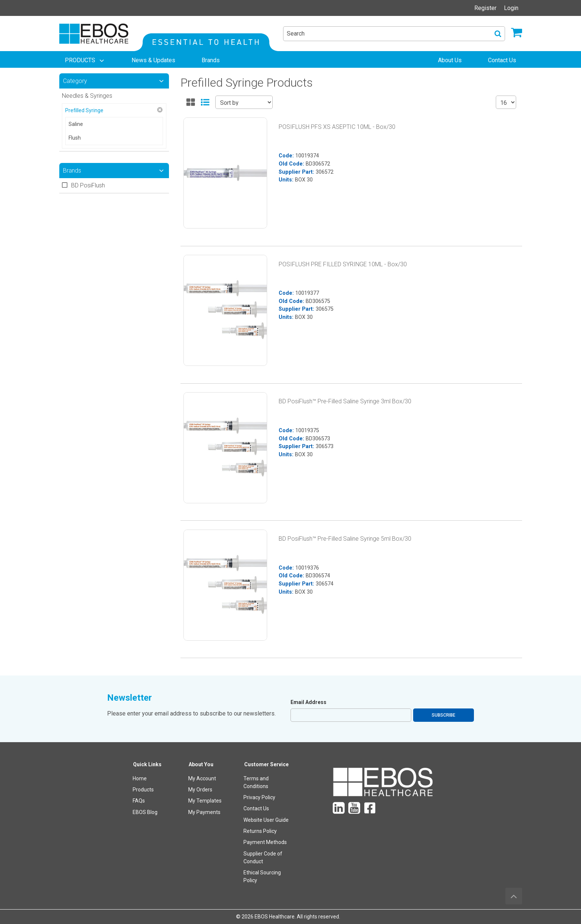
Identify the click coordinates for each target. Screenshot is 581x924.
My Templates (205, 801)
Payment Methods (265, 842)
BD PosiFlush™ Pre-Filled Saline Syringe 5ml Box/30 (345, 539)
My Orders (200, 790)
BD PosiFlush (88, 185)
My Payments (204, 812)
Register (485, 8)
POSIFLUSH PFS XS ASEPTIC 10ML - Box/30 (337, 127)
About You (201, 764)
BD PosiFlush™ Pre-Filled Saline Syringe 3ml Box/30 (345, 401)
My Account (202, 778)
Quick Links (147, 764)
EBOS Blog (145, 812)
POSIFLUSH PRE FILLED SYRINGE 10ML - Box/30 (343, 264)
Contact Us (256, 808)
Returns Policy (260, 831)
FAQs (139, 801)
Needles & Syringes (87, 96)
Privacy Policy (259, 797)
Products (143, 790)
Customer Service (266, 764)
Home (140, 778)
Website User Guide (266, 820)
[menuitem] (85, 60)
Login (511, 8)
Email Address (308, 702)
